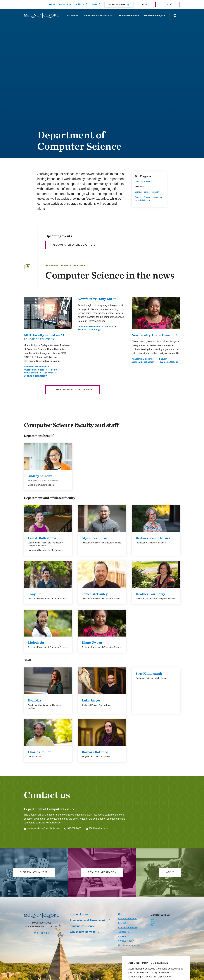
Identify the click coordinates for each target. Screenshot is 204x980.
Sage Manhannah (149, 673)
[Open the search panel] (175, 16)
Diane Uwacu (92, 642)
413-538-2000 (41, 933)
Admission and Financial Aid (99, 16)
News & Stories (66, 4)
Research (48, 373)
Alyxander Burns (95, 538)
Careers (122, 936)
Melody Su (36, 642)
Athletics (80, 4)
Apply (145, 4)
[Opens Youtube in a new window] (171, 921)
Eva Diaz (35, 700)
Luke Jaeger (91, 700)
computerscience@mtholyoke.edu (43, 828)
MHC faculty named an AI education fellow (44, 337)
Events (94, 4)
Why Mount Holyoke (154, 16)
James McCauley (95, 594)
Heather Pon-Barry (150, 594)
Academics (73, 16)
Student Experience (129, 16)
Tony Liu (35, 594)
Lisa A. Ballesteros (42, 538)
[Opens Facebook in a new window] (159, 921)
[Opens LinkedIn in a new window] (165, 921)
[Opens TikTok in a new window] (153, 924)
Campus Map (125, 941)
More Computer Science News (73, 390)
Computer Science (143, 181)
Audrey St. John (40, 476)
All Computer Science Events (72, 245)
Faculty (54, 370)
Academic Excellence (35, 367)
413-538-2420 (74, 828)
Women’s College (169, 362)
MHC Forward (31, 373)
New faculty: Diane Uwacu (152, 335)
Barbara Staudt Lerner (153, 538)
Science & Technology (35, 376)
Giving (121, 914)
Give (167, 4)
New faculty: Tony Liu (95, 299)
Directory (51, 4)
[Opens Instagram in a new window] (153, 921)
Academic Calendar (128, 927)
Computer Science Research (147, 192)
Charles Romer (39, 752)
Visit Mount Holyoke (128, 919)
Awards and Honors (34, 370)
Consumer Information (129, 945)
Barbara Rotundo (95, 752)
